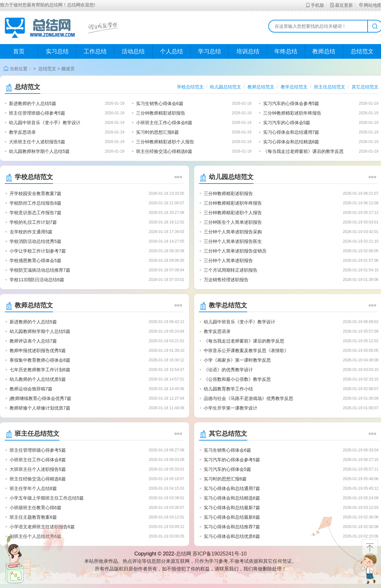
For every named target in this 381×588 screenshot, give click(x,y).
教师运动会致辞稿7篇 (31, 389)
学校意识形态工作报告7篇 (35, 213)
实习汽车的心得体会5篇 (287, 123)
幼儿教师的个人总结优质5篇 (38, 379)
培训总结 (248, 51)
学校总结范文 (190, 87)
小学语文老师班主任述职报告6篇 (42, 527)
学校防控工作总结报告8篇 (35, 203)
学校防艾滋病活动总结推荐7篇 (40, 270)
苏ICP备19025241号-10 (220, 554)
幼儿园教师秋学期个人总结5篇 (39, 151)
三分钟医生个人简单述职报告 (233, 222)
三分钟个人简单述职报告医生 (233, 241)
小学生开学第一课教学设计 (231, 408)
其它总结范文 (365, 87)
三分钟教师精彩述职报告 (161, 113)
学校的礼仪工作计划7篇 (33, 222)
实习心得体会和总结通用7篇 (291, 132)
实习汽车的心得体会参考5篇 (291, 103)
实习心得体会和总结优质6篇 (232, 536)
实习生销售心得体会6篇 (160, 103)
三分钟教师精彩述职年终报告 (292, 113)
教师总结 (324, 51)
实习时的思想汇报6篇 (157, 132)
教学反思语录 (22, 132)
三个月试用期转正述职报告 (231, 270)
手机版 (315, 5)
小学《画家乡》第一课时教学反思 (237, 360)
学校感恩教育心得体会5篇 (35, 260)
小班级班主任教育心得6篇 (35, 508)
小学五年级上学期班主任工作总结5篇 (47, 498)
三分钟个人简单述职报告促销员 (235, 251)
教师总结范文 (261, 87)
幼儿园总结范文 (225, 87)
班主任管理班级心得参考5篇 (37, 113)
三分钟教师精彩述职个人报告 (165, 142)
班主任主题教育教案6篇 (33, 517)
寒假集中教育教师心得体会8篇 (40, 360)
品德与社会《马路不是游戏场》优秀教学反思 (248, 398)
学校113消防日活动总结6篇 (37, 280)
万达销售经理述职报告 (226, 280)
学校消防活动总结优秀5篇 (35, 241)
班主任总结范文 (330, 87)
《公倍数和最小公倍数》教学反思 (237, 379)
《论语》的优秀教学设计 (228, 370)
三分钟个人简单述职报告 (228, 260)
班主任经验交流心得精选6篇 (164, 151)
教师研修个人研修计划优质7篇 (40, 408)
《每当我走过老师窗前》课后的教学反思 (303, 151)
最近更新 (341, 5)
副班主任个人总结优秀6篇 (35, 536)
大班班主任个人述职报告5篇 (37, 142)
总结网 (184, 554)
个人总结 (171, 51)
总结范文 (47, 69)
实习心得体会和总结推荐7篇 (232, 527)
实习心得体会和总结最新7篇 (232, 508)
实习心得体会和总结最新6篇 (232, 517)
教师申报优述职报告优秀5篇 (38, 351)
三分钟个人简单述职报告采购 (233, 232)
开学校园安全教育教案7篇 (35, 193)
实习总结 (57, 51)
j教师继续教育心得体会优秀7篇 (40, 398)
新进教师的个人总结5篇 (33, 103)
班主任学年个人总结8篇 (33, 488)
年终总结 (286, 51)
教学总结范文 (294, 87)
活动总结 (133, 51)
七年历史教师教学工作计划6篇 (40, 370)
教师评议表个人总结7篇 (33, 341)
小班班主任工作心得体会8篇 (164, 123)
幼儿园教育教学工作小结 (228, 389)
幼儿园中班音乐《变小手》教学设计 (45, 123)
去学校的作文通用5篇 (31, 232)
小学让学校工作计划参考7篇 (38, 251)
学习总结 (210, 51)
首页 (19, 51)
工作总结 (95, 51)
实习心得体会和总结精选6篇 (291, 142)
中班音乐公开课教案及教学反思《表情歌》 (246, 351)
